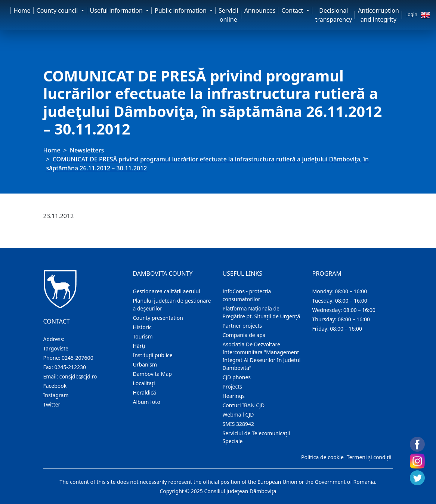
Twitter (52, 404)
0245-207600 (78, 358)
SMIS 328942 (239, 424)
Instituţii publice (153, 355)
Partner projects (242, 326)
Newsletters (87, 150)
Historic (142, 327)
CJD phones (237, 377)
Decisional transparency (334, 15)
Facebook (55, 386)
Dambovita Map (152, 374)
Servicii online (228, 15)
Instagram (56, 395)
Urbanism (145, 364)
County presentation (158, 318)
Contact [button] (293, 10)
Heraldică (145, 392)
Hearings (234, 396)
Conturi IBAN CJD (244, 405)
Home (22, 10)
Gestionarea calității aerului (167, 291)
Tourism (143, 336)
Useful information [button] (117, 10)
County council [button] (58, 10)
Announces (260, 10)
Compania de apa (244, 335)
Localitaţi (144, 383)
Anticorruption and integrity (378, 15)
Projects (232, 386)
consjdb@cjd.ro (78, 376)
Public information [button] (181, 10)
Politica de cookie (322, 457)
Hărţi (139, 346)
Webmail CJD (238, 415)
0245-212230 (70, 367)
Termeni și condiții (369, 457)
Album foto (147, 402)
